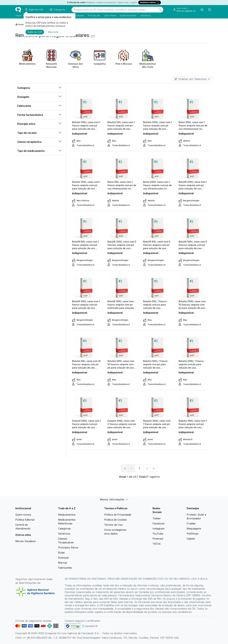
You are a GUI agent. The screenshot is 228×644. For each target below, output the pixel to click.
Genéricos (145, 15)
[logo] (18, 10)
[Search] (160, 10)
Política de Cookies (116, 520)
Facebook (158, 523)
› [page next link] (147, 468)
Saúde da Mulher (128, 15)
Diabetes (79, 15)
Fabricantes (65, 568)
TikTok (157, 544)
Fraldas (191, 523)
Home (21, 24)
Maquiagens (194, 529)
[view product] (86, 109)
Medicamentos (67, 515)
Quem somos (23, 515)
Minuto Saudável (25, 541)
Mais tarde (53, 32)
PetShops (193, 534)
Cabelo (191, 539)
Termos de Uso (113, 525)
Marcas (63, 563)
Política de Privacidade (118, 515)
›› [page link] (154, 468)
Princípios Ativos (68, 547)
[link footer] (73, 626)
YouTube (158, 534)
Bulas (61, 553)
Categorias (64, 529)
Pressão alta (94, 15)
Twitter (157, 518)
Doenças (63, 558)
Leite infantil (110, 15)
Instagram (158, 529)
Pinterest (158, 539)
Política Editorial (25, 520)
